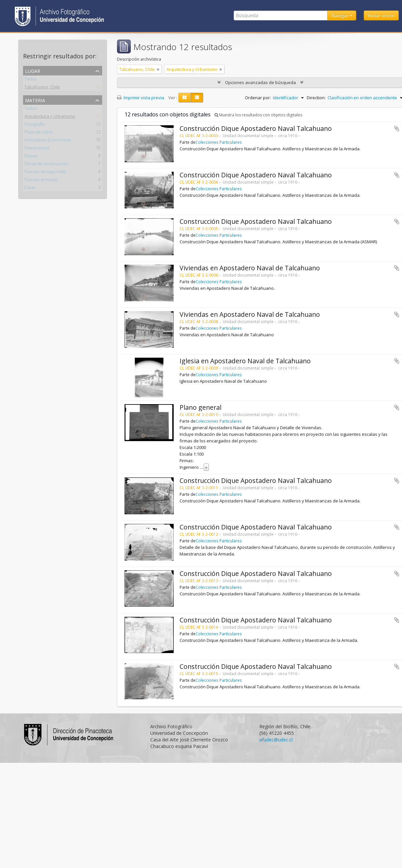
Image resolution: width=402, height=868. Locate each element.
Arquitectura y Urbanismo (50, 117)
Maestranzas (37, 149)
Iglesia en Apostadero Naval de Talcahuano (245, 361)
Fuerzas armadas (41, 180)
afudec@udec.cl (276, 740)
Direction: (316, 98)
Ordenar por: (258, 98)
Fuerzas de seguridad (45, 172)
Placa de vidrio (39, 133)
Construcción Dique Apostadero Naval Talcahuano (256, 128)
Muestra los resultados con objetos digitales (258, 115)
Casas (30, 188)
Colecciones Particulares (219, 142)
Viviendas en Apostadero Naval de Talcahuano (250, 268)
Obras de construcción (46, 165)
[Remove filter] (158, 69)
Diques (31, 157)
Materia (35, 100)
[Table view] (197, 98)
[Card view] (185, 98)
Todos (30, 80)
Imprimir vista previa (141, 98)
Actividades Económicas (48, 141)
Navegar (340, 15)
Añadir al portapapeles (397, 129)
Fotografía (34, 125)
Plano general (201, 407)
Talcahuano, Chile (42, 88)
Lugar (33, 70)
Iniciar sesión (381, 15)
